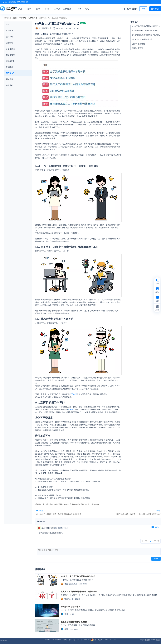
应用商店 (67, 9)
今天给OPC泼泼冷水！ (71, 607)
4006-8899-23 (22, 2)
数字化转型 (10, 55)
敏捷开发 (9, 31)
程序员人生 (33, 18)
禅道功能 (9, 85)
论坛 (87, 9)
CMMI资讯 (10, 61)
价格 (47, 9)
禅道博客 (22, 18)
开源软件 (9, 67)
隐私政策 (3, 641)
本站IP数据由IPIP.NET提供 (150, 640)
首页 (15, 18)
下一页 (157, 541)
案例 (30, 9)
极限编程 (9, 43)
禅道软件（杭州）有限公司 (65, 640)
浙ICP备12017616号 (84, 640)
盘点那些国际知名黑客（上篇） (74, 622)
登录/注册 (132, 9)
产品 (21, 9)
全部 (8, 24)
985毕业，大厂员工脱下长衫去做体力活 (78, 576)
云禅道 (57, 9)
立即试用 (155, 9)
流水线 (70, 410)
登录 (156, 559)
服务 (39, 9)
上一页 (144, 541)
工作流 (74, 394)
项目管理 (9, 37)
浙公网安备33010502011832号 (103, 640)
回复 (155, 528)
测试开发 (9, 79)
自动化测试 (10, 49)
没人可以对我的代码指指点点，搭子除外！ (79, 592)
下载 (143, 9)
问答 (80, 9)
